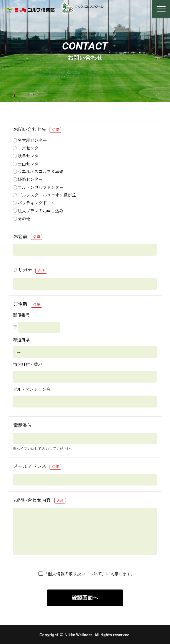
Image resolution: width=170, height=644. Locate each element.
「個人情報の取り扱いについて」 (75, 574)
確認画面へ (85, 598)
